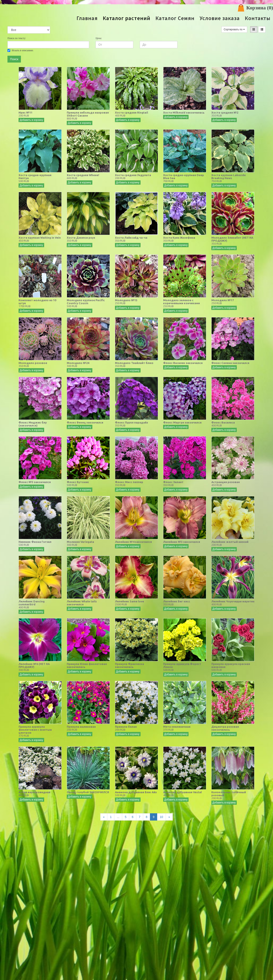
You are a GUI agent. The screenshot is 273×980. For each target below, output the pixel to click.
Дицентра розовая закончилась (225, 728)
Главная (87, 18)
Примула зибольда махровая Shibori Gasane (88, 114)
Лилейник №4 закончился (133, 542)
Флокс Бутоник (78, 482)
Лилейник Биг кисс (177, 601)
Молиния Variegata (80, 542)
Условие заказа (220, 18)
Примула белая (126, 727)
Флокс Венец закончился (85, 422)
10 (161, 817)
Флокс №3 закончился (35, 482)
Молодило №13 (126, 300)
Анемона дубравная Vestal (182, 792)
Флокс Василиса (223, 422)
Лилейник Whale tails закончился (82, 603)
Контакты (258, 18)
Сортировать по (234, 29)
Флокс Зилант (173, 482)
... (118, 817)
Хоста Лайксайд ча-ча (131, 238)
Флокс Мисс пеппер (129, 482)
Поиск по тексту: (17, 38)
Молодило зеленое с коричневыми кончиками (182, 302)
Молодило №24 (78, 363)
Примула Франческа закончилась (129, 665)
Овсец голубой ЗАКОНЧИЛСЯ (88, 792)
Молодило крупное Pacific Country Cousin (86, 302)
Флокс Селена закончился (230, 363)
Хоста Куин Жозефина (179, 238)
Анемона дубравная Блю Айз (136, 792)
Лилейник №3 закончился (182, 542)
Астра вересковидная (34, 792)
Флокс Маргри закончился (182, 422)
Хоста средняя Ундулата (133, 175)
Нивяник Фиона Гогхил (35, 542)
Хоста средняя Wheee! (83, 175)
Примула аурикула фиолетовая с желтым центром (35, 730)
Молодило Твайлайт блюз (134, 363)
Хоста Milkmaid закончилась (184, 112)
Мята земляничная (177, 727)
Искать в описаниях (20, 50)
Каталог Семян (175, 18)
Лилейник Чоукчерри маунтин (233, 601)
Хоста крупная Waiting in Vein (40, 238)
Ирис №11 (25, 112)
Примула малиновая (81, 727)
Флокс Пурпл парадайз (131, 422)
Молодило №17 (223, 300)
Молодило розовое (33, 363)
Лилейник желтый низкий (230, 542)
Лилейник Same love (129, 601)
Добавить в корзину (31, 120)
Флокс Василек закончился (183, 363)
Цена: (99, 38)
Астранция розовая (226, 482)
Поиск (14, 59)
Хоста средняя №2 (225, 112)
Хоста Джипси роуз (81, 238)
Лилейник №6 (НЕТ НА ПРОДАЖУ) (34, 665)
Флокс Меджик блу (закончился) (33, 424)
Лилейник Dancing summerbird (32, 603)
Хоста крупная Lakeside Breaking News (229, 177)
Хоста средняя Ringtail (131, 112)
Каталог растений (127, 18)
